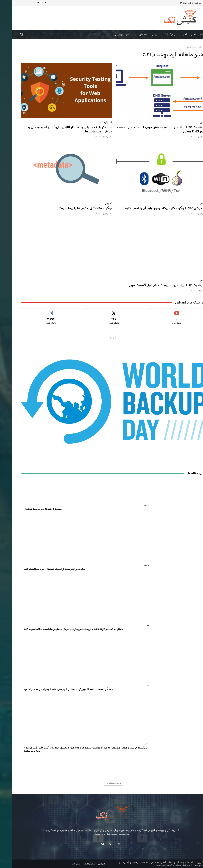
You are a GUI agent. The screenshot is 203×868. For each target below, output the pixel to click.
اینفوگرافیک (94, 122)
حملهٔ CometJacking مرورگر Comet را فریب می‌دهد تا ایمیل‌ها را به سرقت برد (56, 689)
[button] (9, 34)
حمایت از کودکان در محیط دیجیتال (31, 509)
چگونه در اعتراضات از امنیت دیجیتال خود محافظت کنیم (42, 569)
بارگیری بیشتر (102, 783)
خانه (193, 47)
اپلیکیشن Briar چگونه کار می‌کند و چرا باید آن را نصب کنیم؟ (153, 208)
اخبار (136, 625)
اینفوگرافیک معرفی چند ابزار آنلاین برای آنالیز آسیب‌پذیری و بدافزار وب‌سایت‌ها (58, 129)
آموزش (191, 122)
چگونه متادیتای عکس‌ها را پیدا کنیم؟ (73, 208)
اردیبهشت (178, 47)
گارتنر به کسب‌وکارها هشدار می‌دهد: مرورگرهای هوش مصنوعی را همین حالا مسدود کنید (61, 629)
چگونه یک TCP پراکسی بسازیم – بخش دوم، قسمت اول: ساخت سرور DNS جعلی (150, 129)
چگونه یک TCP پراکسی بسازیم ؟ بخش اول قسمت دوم (156, 285)
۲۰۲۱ (187, 47)
